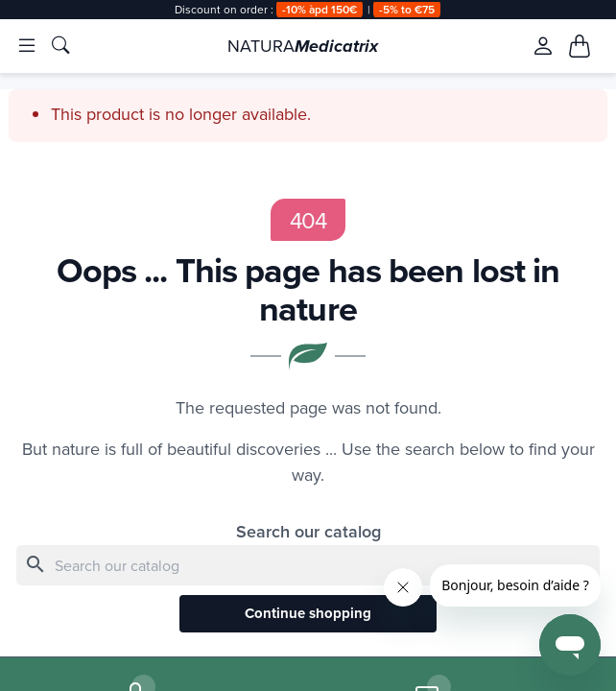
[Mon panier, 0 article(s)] (580, 46)
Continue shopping (308, 615)
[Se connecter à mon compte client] (543, 46)
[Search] (308, 565)
